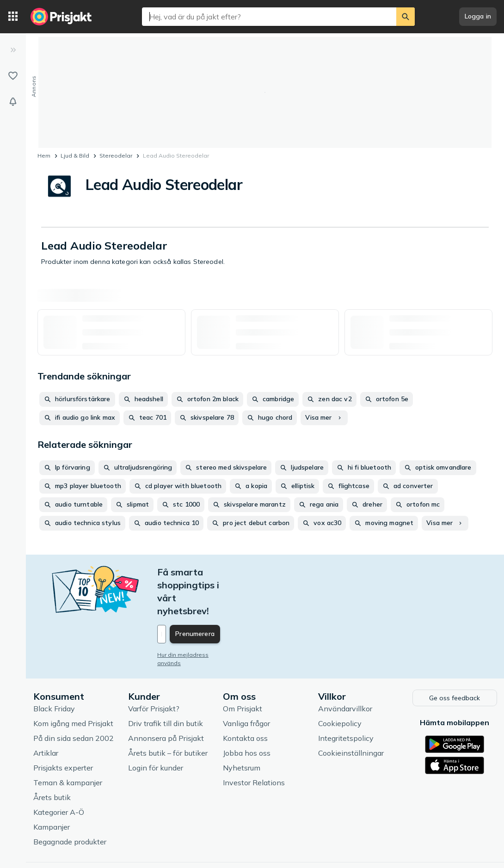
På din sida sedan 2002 (74, 698)
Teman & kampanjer (68, 742)
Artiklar (46, 713)
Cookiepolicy (340, 683)
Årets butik (52, 757)
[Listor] (13, 76)
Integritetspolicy (346, 698)
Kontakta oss (245, 698)
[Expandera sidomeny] (13, 50)
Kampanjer (52, 787)
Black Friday (54, 668)
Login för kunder (156, 727)
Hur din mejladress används (195, 616)
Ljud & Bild (75, 156)
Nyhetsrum (242, 727)
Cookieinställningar (351, 713)
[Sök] (406, 17)
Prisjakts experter (63, 727)
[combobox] (269, 17)
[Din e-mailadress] (218, 595)
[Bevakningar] (13, 102)
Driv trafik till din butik (166, 683)
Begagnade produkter (70, 801)
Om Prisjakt (243, 668)
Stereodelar (116, 156)
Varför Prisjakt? (154, 668)
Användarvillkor (345, 668)
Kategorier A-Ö (59, 772)
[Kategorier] (13, 17)
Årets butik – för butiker (168, 713)
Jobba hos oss (247, 713)
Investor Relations (254, 742)
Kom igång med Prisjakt (73, 683)
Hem (44, 156)
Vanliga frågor (246, 683)
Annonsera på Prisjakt (166, 698)
